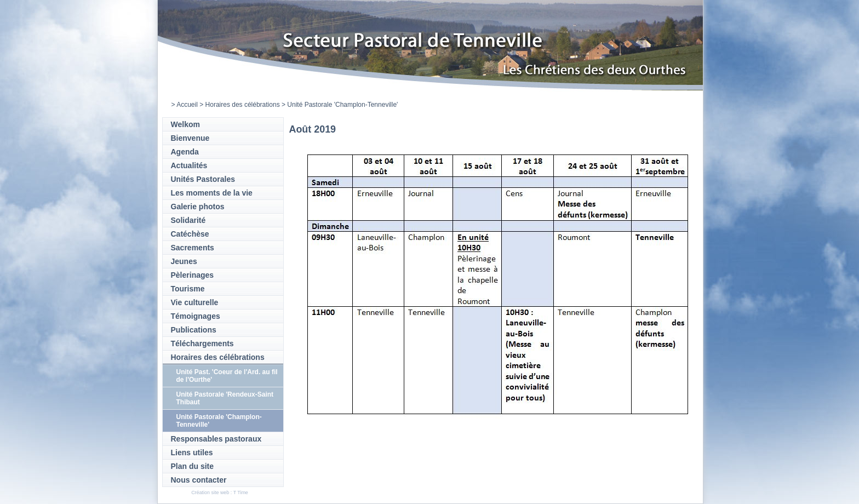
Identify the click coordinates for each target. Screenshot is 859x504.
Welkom (185, 124)
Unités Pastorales (203, 179)
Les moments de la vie (212, 193)
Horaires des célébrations (243, 105)
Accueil (187, 105)
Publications (194, 330)
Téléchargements (202, 343)
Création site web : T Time (220, 492)
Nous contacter (199, 480)
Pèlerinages (193, 275)
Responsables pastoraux (216, 439)
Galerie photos (198, 207)
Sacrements (193, 248)
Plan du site (193, 466)
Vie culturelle (195, 302)
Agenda (185, 152)
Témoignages (196, 316)
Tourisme (188, 289)
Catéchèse (190, 234)
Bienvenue (190, 138)
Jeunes (184, 261)
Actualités (189, 165)
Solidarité (188, 220)
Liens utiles (192, 453)
